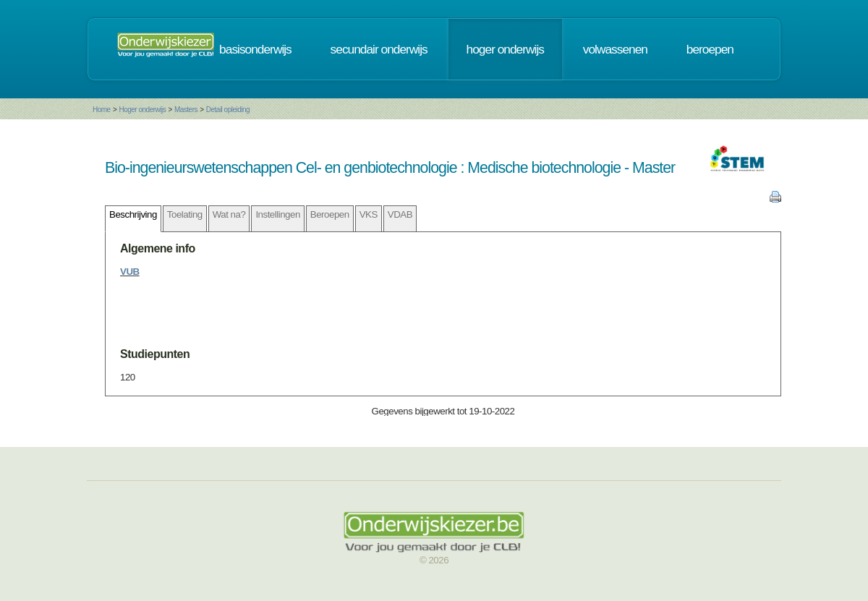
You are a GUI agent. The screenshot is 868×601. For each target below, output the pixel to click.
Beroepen (330, 214)
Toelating (185, 214)
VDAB (400, 214)
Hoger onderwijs (142, 110)
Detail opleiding (228, 110)
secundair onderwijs (379, 49)
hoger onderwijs (505, 49)
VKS (369, 214)
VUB (130, 272)
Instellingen (277, 214)
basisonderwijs (255, 49)
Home (102, 110)
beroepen (710, 49)
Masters (186, 110)
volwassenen (615, 49)
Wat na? (229, 214)
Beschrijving (133, 214)
